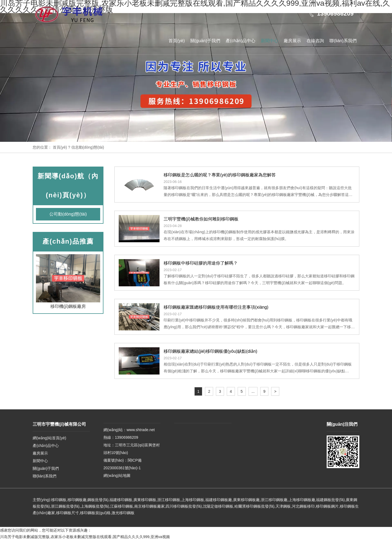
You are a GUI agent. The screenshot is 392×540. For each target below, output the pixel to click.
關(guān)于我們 (205, 41)
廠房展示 (292, 41)
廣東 (137, 500)
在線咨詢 (315, 41)
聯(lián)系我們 (343, 41)
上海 (185, 500)
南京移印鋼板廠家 (149, 506)
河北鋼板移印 (303, 506)
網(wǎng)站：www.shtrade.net (129, 430)
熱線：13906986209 (121, 437)
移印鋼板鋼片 (327, 506)
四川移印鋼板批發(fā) (184, 506)
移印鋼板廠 (77, 500)
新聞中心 (269, 41)
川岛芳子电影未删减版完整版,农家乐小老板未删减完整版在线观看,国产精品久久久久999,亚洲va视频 (85, 537)
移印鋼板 (59, 500)
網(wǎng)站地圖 (117, 475)
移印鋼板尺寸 (68, 513)
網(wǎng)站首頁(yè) (49, 438)
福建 (113, 500)
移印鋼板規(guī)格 (95, 513)
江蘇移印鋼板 (122, 506)
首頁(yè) (177, 41)
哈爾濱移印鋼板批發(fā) (254, 506)
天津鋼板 (283, 506)
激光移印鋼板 (123, 513)
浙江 (161, 500)
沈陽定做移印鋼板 (218, 506)
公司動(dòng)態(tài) (68, 214)
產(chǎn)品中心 (241, 41)
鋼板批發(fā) (98, 500)
